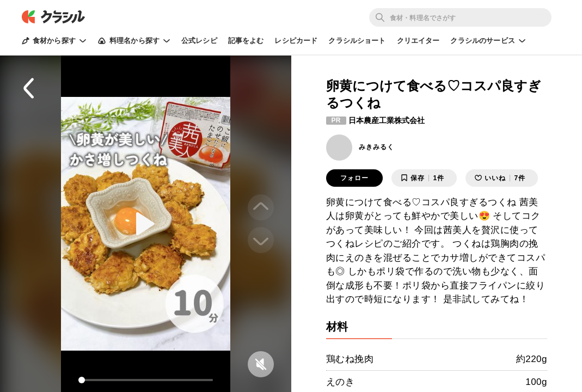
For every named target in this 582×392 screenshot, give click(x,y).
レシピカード (296, 41)
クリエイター (418, 41)
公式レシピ (199, 41)
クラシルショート (357, 41)
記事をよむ (246, 41)
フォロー (354, 178)
